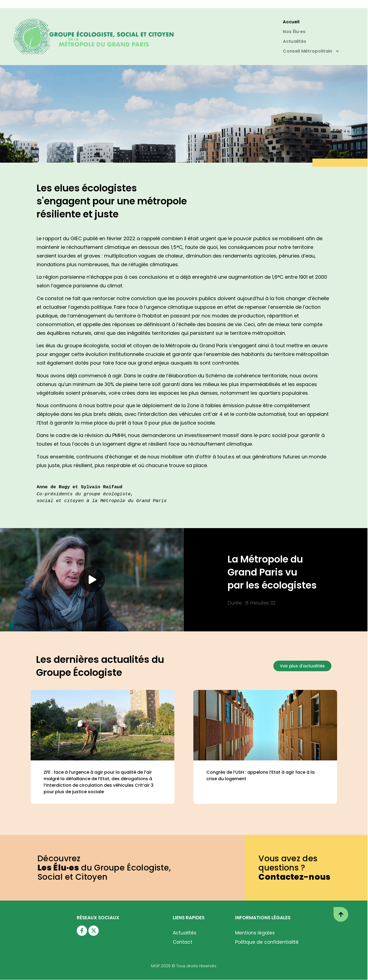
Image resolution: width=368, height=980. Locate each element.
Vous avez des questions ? (294, 868)
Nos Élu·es (294, 32)
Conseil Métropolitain (311, 51)
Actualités (295, 41)
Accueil (291, 22)
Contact (183, 942)
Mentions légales (255, 933)
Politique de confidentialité (267, 942)
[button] (92, 580)
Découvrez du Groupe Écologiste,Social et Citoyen (104, 868)
